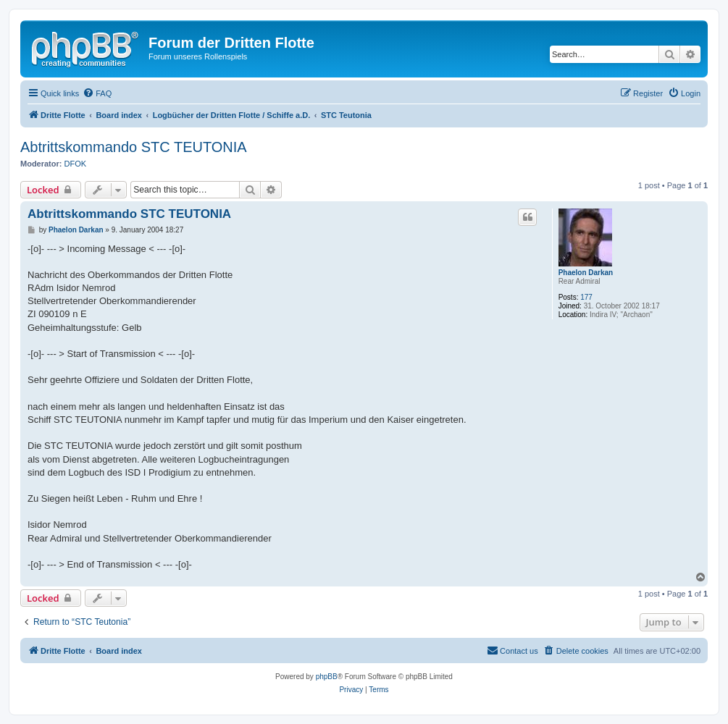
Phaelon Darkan (586, 273)
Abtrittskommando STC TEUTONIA (134, 147)
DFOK (76, 164)
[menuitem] (97, 93)
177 (586, 297)
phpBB (327, 677)
